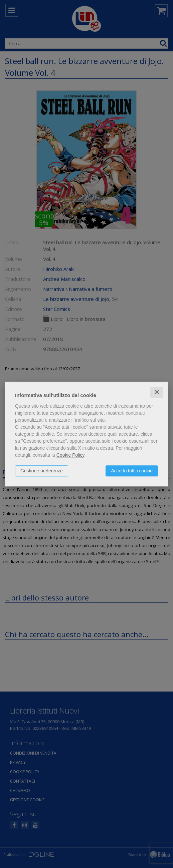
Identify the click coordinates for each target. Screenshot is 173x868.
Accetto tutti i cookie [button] (132, 471)
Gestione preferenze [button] (42, 471)
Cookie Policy (70, 455)
